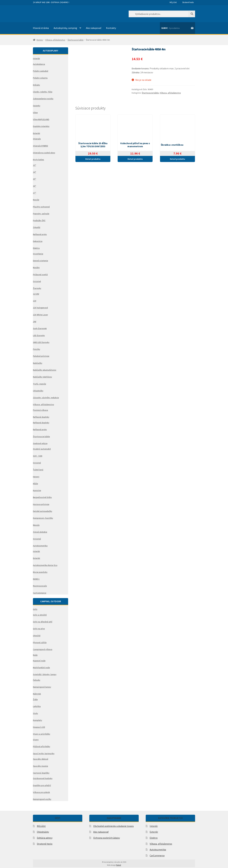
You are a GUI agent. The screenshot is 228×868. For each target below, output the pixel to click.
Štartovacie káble (76, 40)
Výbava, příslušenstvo (55, 40)
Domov (40, 40)
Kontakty (111, 28)
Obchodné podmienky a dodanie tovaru (113, 826)
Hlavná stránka (41, 28)
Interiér (154, 826)
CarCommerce (157, 855)
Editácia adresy (45, 838)
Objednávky (43, 832)
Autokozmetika (158, 850)
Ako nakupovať (94, 28)
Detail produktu (93, 159)
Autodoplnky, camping (65, 28)
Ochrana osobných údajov (107, 838)
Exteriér (154, 832)
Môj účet (173, 2)
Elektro (154, 838)
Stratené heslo (188, 2)
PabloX (118, 865)
